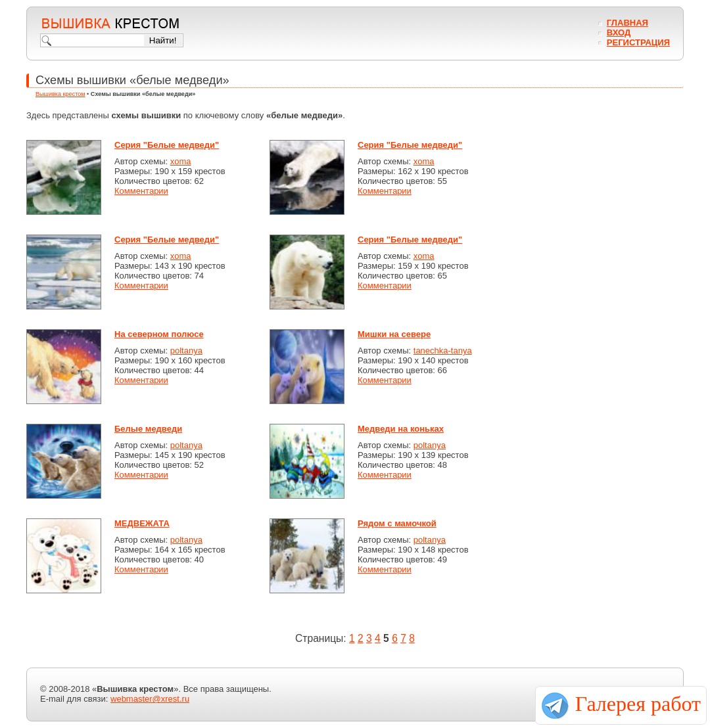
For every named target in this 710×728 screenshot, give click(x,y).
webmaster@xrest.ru (150, 699)
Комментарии (141, 191)
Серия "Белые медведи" (167, 145)
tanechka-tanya (443, 351)
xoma (181, 161)
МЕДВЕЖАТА (142, 523)
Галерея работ (638, 704)
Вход (619, 33)
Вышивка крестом (60, 94)
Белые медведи (148, 429)
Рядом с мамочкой (397, 523)
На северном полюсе (159, 334)
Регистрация (638, 42)
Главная (627, 23)
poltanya (186, 351)
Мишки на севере (394, 334)
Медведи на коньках (401, 429)
